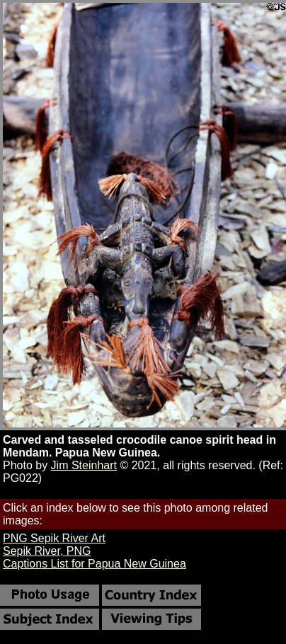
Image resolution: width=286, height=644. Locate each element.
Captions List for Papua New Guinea (95, 564)
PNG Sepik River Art (54, 538)
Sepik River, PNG (47, 551)
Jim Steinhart (84, 465)
